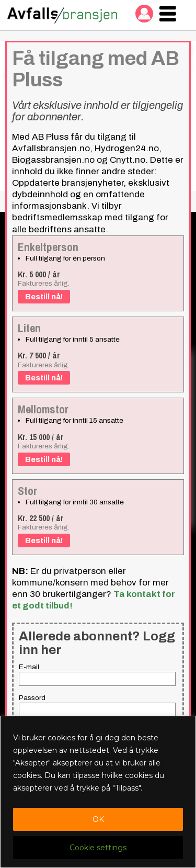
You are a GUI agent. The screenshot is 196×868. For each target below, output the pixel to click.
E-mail (29, 667)
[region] (98, 792)
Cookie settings (98, 848)
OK (98, 819)
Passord (32, 698)
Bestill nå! (44, 297)
